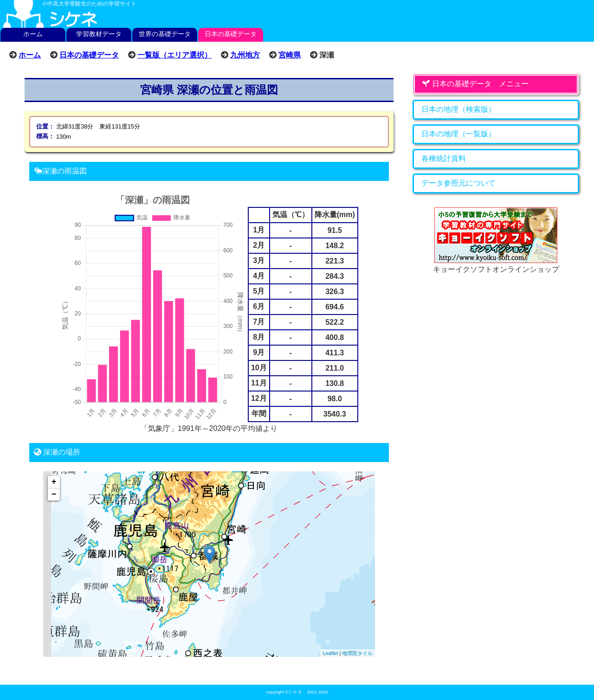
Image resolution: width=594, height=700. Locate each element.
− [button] (54, 494)
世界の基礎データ (165, 34)
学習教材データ (99, 34)
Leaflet (330, 653)
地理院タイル (357, 653)
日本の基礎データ (231, 34)
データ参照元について (458, 183)
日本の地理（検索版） (458, 109)
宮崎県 (290, 55)
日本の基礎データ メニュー (475, 84)
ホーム (33, 34)
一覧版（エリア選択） (174, 55)
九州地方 (245, 55)
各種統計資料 (444, 158)
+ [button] (54, 482)
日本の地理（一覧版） (458, 134)
